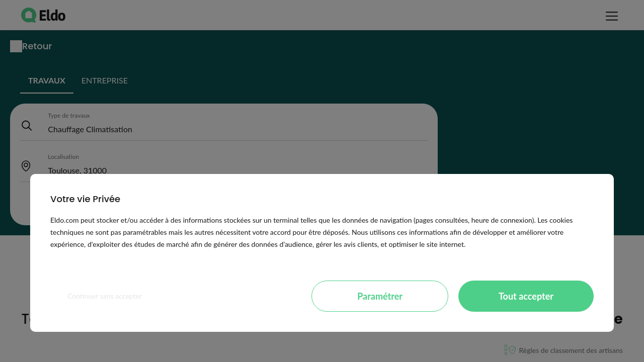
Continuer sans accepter (105, 296)
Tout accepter (526, 296)
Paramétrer (380, 296)
